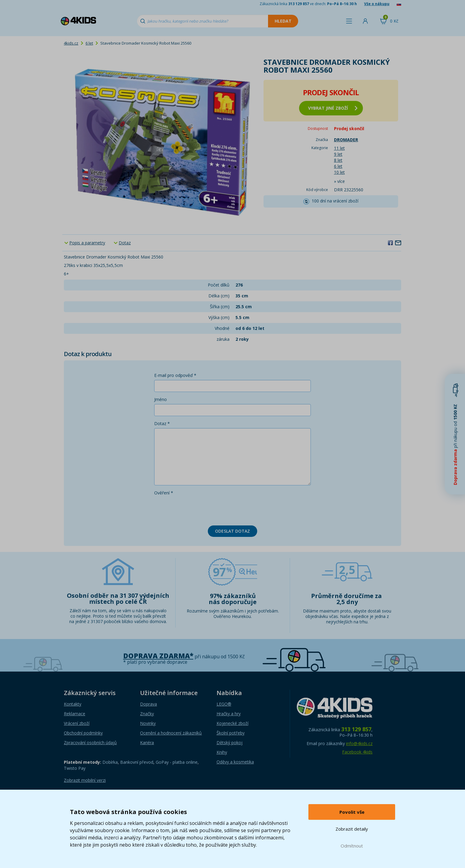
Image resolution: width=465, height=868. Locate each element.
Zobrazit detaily (352, 829)
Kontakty (73, 704)
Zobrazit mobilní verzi (85, 780)
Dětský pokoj (229, 743)
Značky (147, 714)
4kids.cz (71, 43)
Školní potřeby (231, 733)
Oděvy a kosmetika (235, 762)
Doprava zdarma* (158, 656)
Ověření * (164, 493)
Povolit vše (352, 812)
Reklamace (75, 714)
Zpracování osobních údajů (90, 743)
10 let (339, 172)
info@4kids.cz (359, 743)
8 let (338, 160)
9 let (338, 154)
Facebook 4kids (357, 752)
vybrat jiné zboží (333, 108)
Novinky (148, 723)
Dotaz (125, 243)
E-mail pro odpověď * (175, 375)
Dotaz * (162, 423)
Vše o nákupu (377, 4)
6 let (89, 43)
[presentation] (200, 509)
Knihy (222, 752)
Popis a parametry (87, 243)
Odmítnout (352, 846)
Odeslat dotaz (232, 531)
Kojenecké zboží (232, 723)
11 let (339, 148)
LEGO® (224, 704)
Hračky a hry (229, 714)
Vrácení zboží (77, 723)
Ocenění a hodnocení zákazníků (171, 733)
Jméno (161, 399)
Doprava (148, 704)
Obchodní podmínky (83, 733)
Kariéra (147, 743)
